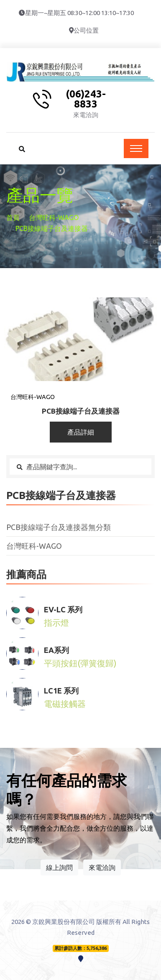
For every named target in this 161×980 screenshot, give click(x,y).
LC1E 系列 (61, 691)
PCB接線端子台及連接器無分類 (59, 527)
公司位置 (86, 30)
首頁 (13, 217)
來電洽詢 (102, 867)
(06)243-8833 (86, 99)
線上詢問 (59, 867)
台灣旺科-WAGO (54, 217)
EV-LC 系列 (63, 609)
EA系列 (56, 650)
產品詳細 (81, 432)
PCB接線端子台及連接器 (81, 411)
